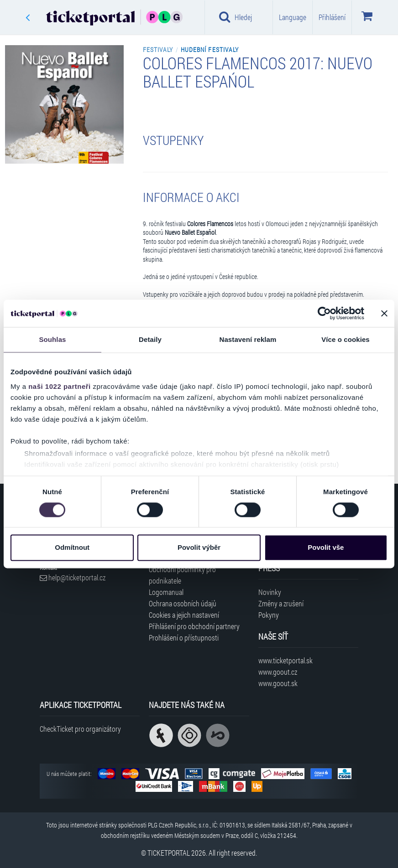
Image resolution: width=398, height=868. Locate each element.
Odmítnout (72, 548)
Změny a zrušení (281, 603)
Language (293, 17)
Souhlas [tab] (52, 339)
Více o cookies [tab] (346, 339)
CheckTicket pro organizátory (80, 729)
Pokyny (269, 615)
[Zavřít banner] (384, 313)
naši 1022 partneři (60, 386)
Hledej (236, 17)
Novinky (270, 592)
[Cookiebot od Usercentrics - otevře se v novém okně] (324, 313)
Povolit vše (326, 548)
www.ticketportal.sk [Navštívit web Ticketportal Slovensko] (285, 660)
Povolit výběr (199, 548)
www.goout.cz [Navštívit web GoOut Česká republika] (278, 672)
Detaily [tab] (150, 339)
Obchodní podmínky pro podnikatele (182, 575)
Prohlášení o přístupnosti (184, 638)
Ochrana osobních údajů (183, 603)
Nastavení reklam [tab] (248, 339)
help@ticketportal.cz (73, 577)
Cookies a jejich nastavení (184, 615)
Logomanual (166, 592)
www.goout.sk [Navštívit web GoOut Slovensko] (278, 683)
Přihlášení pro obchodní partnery (194, 626)
